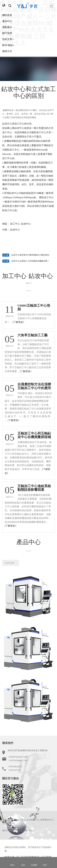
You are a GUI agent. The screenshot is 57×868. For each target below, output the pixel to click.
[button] (4, 5)
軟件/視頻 (8, 45)
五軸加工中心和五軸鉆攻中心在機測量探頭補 (34, 435)
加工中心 (15, 224)
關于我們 (7, 33)
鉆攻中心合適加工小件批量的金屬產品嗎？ (30, 261)
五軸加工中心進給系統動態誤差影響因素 (34, 488)
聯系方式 (7, 51)
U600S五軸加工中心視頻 (34, 307)
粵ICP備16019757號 (11, 831)
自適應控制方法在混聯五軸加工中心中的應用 (34, 386)
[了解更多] (18, 322)
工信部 (24, 831)
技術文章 (8, 39)
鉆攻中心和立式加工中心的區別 (29, 92)
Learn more (9, 563)
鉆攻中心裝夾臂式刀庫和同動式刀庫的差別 (30, 255)
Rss (31, 831)
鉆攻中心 (26, 224)
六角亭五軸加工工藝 (33, 335)
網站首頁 (7, 15)
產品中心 (7, 21)
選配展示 (7, 27)
